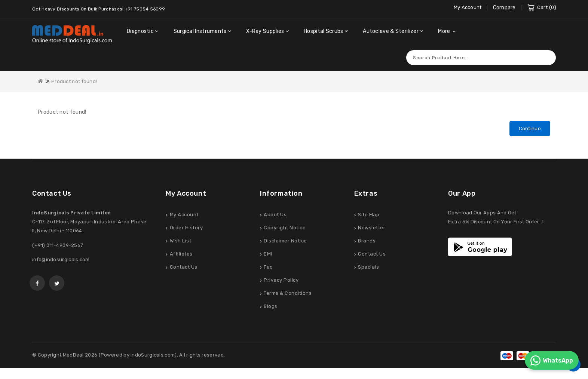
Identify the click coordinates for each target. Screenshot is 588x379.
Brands (367, 241)
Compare (504, 8)
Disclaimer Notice (285, 241)
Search (546, 57)
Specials (368, 267)
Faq (268, 267)
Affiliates (181, 254)
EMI (268, 254)
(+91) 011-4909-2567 (58, 246)
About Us (275, 215)
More (444, 31)
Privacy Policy (281, 280)
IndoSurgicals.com (153, 355)
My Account (184, 215)
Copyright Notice (285, 228)
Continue (530, 129)
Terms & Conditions (288, 294)
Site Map (369, 215)
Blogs (271, 307)
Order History (186, 228)
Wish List (181, 241)
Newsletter (372, 228)
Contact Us (184, 267)
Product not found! (74, 81)
